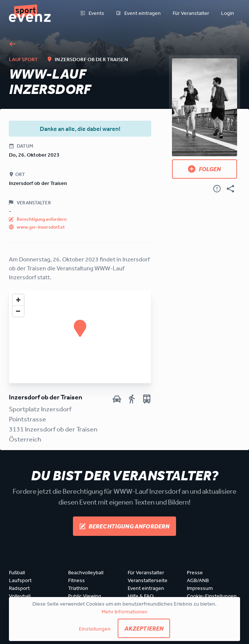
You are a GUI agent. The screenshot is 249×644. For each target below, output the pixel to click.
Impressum (200, 588)
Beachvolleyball (86, 572)
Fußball (17, 572)
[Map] (80, 337)
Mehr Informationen (124, 612)
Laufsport (20, 580)
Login (228, 13)
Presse (195, 572)
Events (92, 13)
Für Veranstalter (191, 13)
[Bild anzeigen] (205, 107)
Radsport (19, 588)
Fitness (76, 580)
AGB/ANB (198, 580)
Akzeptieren (144, 628)
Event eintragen (138, 13)
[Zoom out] (18, 311)
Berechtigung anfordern (125, 526)
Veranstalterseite (148, 580)
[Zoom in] (18, 300)
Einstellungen (95, 629)
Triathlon (78, 588)
